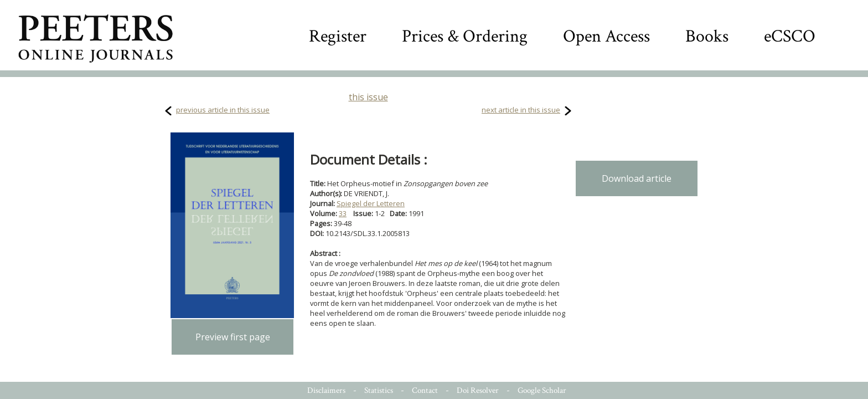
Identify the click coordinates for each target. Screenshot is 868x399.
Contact (425, 390)
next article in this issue (521, 110)
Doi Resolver (478, 390)
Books (707, 36)
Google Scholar (542, 390)
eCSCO (790, 36)
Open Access (606, 36)
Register (338, 36)
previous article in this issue (223, 110)
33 (343, 213)
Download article (637, 178)
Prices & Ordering (465, 36)
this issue (368, 97)
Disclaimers (326, 390)
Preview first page (233, 337)
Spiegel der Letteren (371, 203)
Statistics (379, 390)
